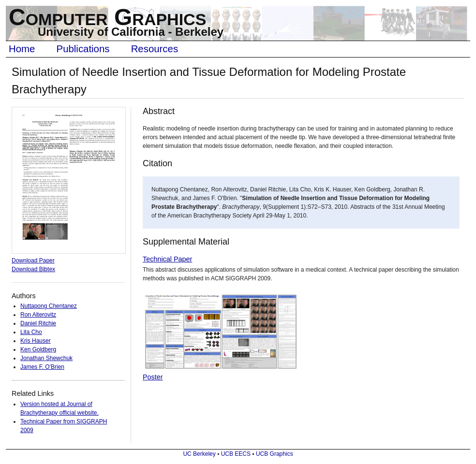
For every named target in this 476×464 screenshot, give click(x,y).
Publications (83, 49)
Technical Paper (167, 259)
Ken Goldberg (38, 349)
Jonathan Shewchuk (46, 358)
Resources (155, 49)
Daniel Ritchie (38, 323)
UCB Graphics (275, 454)
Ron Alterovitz (38, 315)
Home (22, 49)
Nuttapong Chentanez (49, 306)
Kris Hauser (36, 341)
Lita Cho (31, 332)
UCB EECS (236, 454)
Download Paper (33, 261)
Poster (153, 377)
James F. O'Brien (42, 367)
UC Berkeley (199, 454)
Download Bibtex (33, 269)
